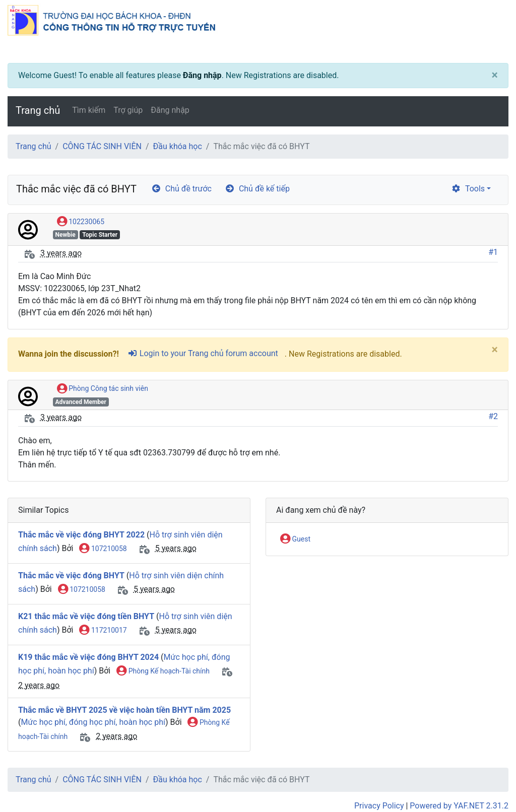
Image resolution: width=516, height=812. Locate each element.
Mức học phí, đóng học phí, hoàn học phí (93, 722)
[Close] (495, 75)
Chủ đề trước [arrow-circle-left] (181, 189)
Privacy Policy (379, 806)
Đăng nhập (202, 75)
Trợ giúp (128, 110)
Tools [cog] (468, 189)
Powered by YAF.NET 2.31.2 (459, 806)
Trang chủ (38, 110)
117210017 (103, 631)
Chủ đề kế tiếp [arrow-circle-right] (257, 189)
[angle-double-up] (488, 780)
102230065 (81, 222)
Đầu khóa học (178, 146)
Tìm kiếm (89, 110)
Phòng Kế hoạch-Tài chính (163, 671)
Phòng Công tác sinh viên (103, 389)
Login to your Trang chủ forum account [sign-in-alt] (203, 353)
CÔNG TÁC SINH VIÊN (102, 146)
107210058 (103, 549)
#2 (493, 416)
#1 (493, 252)
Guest (295, 539)
